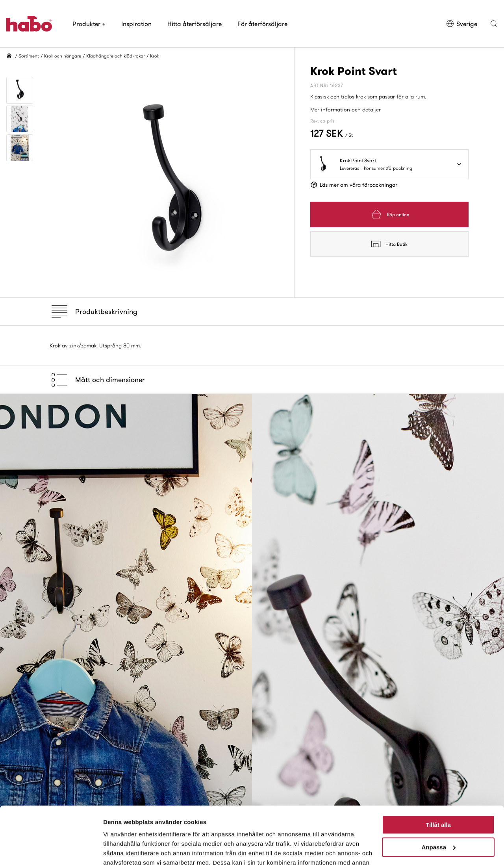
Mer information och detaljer (346, 110)
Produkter (89, 24)
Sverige (462, 24)
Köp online (389, 214)
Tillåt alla (438, 771)
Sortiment (29, 56)
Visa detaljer (121, 849)
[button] (494, 24)
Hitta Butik (389, 244)
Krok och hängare (63, 56)
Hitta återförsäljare (195, 24)
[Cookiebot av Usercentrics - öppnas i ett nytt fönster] (51, 850)
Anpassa (438, 793)
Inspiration (136, 24)
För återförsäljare (262, 24)
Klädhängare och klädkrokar (116, 56)
